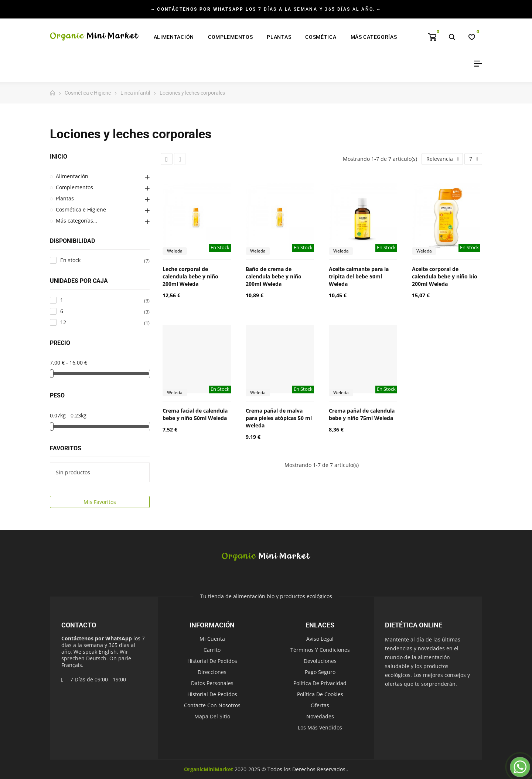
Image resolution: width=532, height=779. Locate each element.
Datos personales (212, 683)
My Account (475, 64)
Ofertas (320, 705)
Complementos (74, 187)
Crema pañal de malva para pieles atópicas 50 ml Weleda (279, 418)
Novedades (320, 716)
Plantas (65, 198)
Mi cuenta (212, 639)
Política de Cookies (320, 694)
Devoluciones (320, 661)
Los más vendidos (320, 727)
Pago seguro (320, 672)
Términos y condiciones (320, 650)
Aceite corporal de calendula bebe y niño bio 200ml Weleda (445, 276)
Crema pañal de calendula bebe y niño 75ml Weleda (362, 414)
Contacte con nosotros (212, 705)
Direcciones (212, 672)
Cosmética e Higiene (81, 209)
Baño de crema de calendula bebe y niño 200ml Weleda (274, 276)
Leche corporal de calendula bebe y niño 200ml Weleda (190, 276)
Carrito (212, 650)
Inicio (59, 157)
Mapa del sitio (212, 716)
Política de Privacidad (320, 683)
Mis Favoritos (100, 502)
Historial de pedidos (212, 661)
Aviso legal (320, 639)
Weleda (175, 251)
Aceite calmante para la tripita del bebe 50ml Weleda (359, 276)
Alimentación (72, 176)
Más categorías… (76, 221)
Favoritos (66, 448)
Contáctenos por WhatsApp (97, 638)
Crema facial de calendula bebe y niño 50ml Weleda (195, 414)
